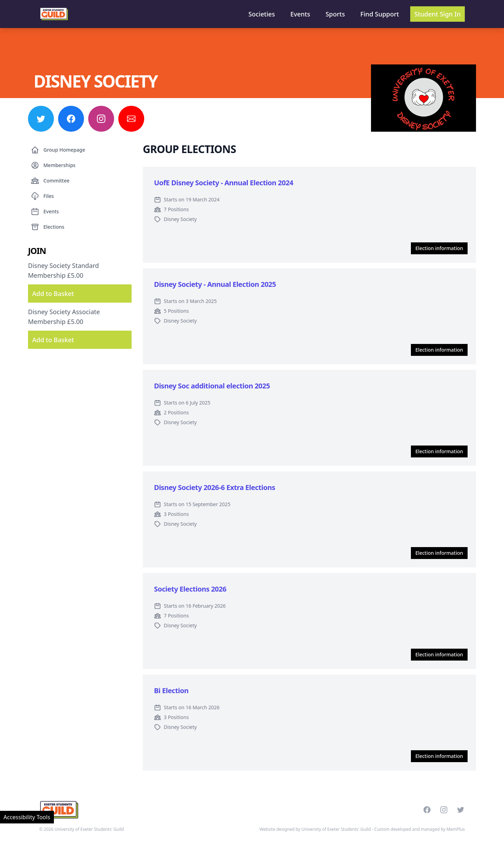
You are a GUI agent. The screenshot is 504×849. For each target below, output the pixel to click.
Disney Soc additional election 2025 (212, 386)
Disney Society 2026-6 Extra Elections (215, 487)
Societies (262, 14)
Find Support (380, 14)
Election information (439, 248)
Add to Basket (53, 294)
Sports (335, 14)
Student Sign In (437, 14)
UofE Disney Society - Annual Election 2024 (224, 183)
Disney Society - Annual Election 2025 (215, 284)
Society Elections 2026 (190, 589)
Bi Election (171, 691)
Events (300, 14)
